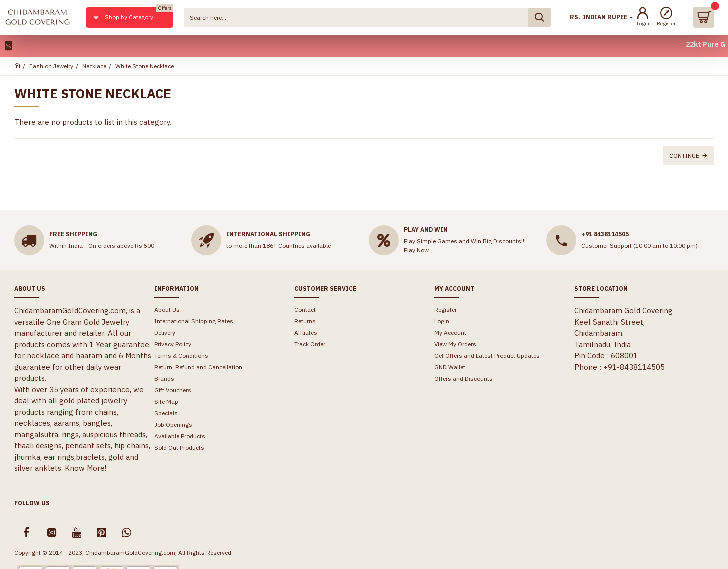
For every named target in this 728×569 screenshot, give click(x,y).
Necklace (94, 66)
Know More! (86, 468)
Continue (684, 156)
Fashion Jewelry (51, 66)
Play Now (416, 250)
